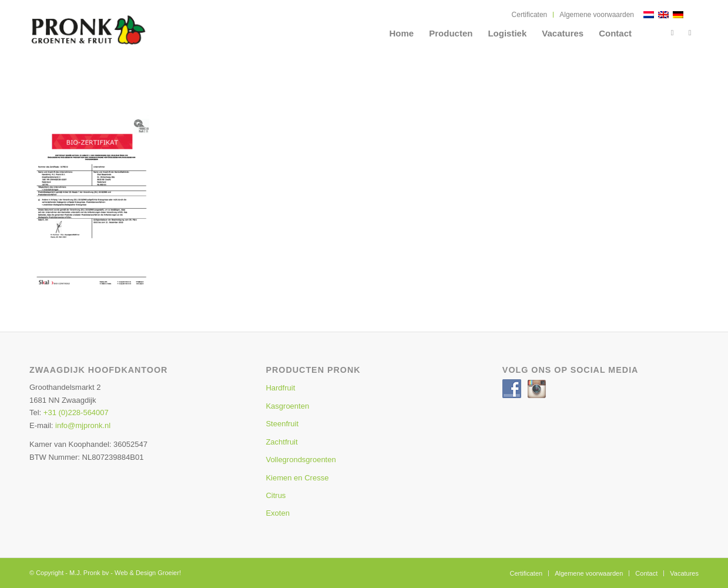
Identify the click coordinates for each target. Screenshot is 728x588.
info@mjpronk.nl (83, 425)
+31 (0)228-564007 (76, 412)
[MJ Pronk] (115, 38)
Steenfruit (282, 424)
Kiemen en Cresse (297, 478)
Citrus (276, 495)
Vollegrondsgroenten (301, 460)
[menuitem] (530, 15)
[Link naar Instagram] (690, 33)
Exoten (277, 513)
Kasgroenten (287, 406)
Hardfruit (280, 388)
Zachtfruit (281, 442)
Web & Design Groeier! (148, 573)
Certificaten (530, 15)
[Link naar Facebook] (672, 33)
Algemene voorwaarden (597, 15)
